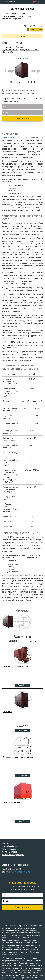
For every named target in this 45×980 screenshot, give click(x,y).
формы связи (7, 978)
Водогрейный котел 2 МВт (15, 138)
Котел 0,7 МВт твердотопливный (15, 666)
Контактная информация (11, 19)
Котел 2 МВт (8, 712)
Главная (5, 14)
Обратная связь (9, 5)
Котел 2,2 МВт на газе (11, 802)
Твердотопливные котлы (30, 50)
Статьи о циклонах (9, 16)
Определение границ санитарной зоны (18, 757)
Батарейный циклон (22, 9)
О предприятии (9, 2)
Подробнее (22, 685)
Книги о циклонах (25, 16)
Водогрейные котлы (10, 50)
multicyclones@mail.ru (20, 872)
